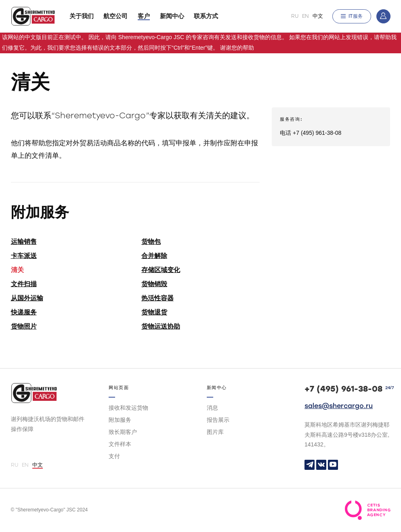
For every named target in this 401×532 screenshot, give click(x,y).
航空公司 (115, 16)
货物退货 (154, 312)
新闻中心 (172, 16)
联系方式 (206, 16)
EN (305, 16)
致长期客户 (123, 432)
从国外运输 (27, 298)
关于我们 (82, 16)
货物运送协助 (161, 326)
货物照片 (24, 326)
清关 (17, 270)
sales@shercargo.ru (339, 406)
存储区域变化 (161, 270)
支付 (114, 456)
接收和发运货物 (128, 408)
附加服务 (120, 420)
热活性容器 (157, 298)
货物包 (151, 242)
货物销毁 (154, 284)
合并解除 (154, 256)
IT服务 (352, 16)
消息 (212, 408)
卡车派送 (24, 256)
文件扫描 (24, 284)
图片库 (215, 432)
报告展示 (218, 420)
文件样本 (120, 444)
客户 (144, 16)
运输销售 (24, 242)
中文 (318, 16)
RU (295, 16)
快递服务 (24, 312)
